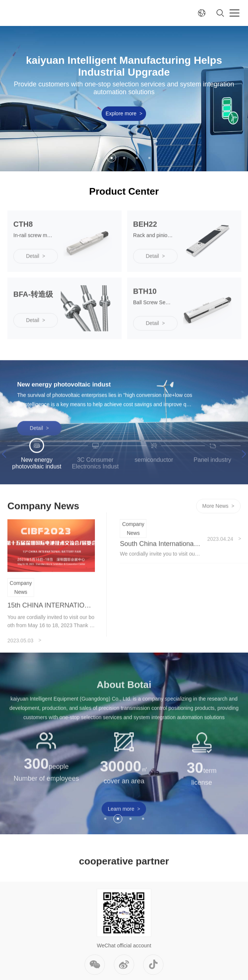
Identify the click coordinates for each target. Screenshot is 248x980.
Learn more (124, 835)
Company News (21, 614)
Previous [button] (5, 480)
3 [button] (124, 158)
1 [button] (99, 158)
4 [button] (137, 158)
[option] (124, 99)
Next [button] (242, 480)
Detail (39, 454)
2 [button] (112, 158)
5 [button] (149, 158)
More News (219, 532)
